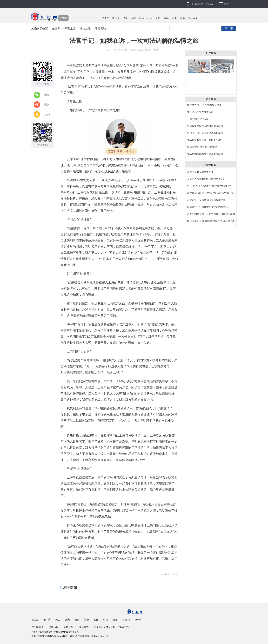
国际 (142, 18)
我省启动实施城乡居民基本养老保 (205, 154)
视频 (183, 18)
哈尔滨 (116, 18)
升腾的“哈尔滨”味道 (198, 119)
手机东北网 (197, 4)
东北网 (56, 29)
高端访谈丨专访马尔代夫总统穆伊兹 (206, 200)
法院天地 (100, 29)
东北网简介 (37, 627)
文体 (158, 18)
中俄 (174, 18)
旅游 (166, 18)
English (126, 620)
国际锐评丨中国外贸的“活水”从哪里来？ (209, 207)
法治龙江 (85, 29)
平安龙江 (70, 29)
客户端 (209, 4)
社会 (150, 18)
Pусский (193, 18)
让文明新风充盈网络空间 (200, 172)
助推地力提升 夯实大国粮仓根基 (204, 105)
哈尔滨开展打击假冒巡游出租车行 (205, 133)
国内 (133, 18)
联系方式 (84, 627)
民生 (125, 18)
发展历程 (53, 627)
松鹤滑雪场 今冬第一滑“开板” (203, 147)
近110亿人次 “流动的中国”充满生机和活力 (209, 186)
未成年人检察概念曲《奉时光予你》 (206, 179)
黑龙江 (105, 18)
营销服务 (68, 627)
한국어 (138, 620)
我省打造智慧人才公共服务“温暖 (204, 140)
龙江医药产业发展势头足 (200, 112)
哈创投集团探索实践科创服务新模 (205, 126)
